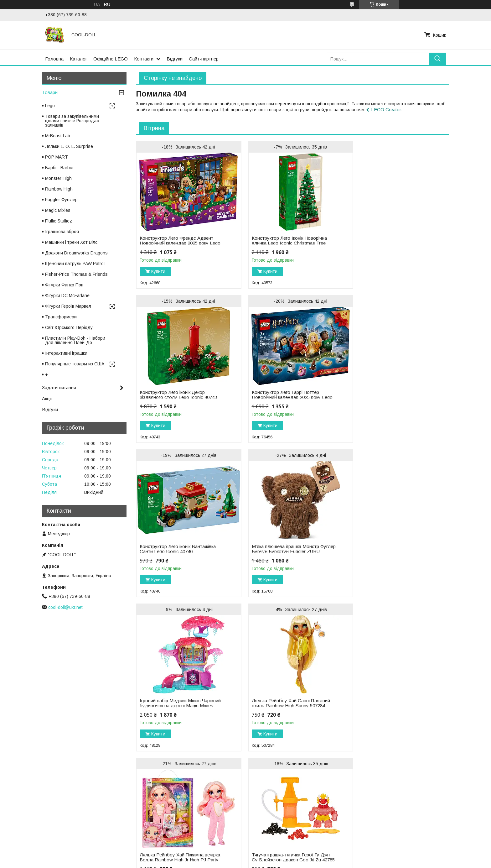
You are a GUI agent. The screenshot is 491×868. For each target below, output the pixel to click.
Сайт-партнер (204, 59)
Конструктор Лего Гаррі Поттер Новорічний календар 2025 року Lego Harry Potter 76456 (174, 397)
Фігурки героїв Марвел (395, 822)
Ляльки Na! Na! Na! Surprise (157, 808)
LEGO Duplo (263, 828)
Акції (47, 398)
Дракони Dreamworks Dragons (76, 253)
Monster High (58, 178)
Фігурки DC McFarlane (67, 295)
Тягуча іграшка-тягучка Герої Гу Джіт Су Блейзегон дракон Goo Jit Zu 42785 (179, 706)
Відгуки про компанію (28, 822)
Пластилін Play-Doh (393, 828)
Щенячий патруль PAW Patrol (75, 264)
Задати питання (59, 387)
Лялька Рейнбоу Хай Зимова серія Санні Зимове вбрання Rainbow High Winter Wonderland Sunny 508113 (392, 695)
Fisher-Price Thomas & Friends (76, 274)
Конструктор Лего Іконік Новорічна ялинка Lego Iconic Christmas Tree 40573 (284, 243)
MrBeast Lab (58, 136)
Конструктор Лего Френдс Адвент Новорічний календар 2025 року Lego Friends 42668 (176, 243)
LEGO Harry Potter (269, 815)
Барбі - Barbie (59, 168)
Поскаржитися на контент (235, 862)
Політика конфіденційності (284, 862)
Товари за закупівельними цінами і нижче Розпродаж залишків (72, 121)
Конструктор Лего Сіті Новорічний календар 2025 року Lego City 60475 (285, 692)
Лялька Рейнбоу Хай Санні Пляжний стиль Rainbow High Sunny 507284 (285, 549)
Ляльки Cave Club (147, 822)
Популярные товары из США (75, 364)
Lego (50, 106)
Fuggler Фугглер (61, 200)
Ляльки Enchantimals (150, 815)
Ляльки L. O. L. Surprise (69, 146)
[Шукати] (437, 59)
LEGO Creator (386, 110)
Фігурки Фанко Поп (64, 285)
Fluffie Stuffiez (59, 221)
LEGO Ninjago (265, 808)
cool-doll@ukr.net (65, 607)
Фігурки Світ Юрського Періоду (405, 802)
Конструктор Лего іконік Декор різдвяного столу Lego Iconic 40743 (391, 241)
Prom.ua (275, 851)
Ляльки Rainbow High (150, 802)
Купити (158, 271)
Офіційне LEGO (111, 59)
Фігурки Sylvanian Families (399, 808)
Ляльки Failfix (142, 828)
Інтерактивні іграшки (66, 353)
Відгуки (175, 59)
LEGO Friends (265, 802)
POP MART (57, 157)
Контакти (144, 59)
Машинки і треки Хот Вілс (71, 242)
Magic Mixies (58, 210)
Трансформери (61, 317)
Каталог (78, 59)
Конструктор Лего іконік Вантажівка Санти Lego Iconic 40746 (284, 395)
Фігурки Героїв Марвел (68, 306)
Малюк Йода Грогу (392, 815)
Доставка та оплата (27, 808)
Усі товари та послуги (422, 760)
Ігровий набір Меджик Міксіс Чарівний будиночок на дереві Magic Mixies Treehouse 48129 (179, 552)
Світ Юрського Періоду (69, 327)
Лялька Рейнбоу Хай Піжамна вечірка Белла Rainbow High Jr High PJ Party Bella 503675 (391, 552)
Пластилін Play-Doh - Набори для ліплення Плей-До (75, 340)
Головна (54, 59)
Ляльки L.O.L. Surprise (151, 795)
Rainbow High (59, 189)
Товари (50, 92)
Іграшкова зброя (62, 232)
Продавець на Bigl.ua (246, 856)
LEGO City (261, 795)
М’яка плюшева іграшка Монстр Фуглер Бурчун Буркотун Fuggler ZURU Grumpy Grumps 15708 (388, 397)
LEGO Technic (265, 822)
